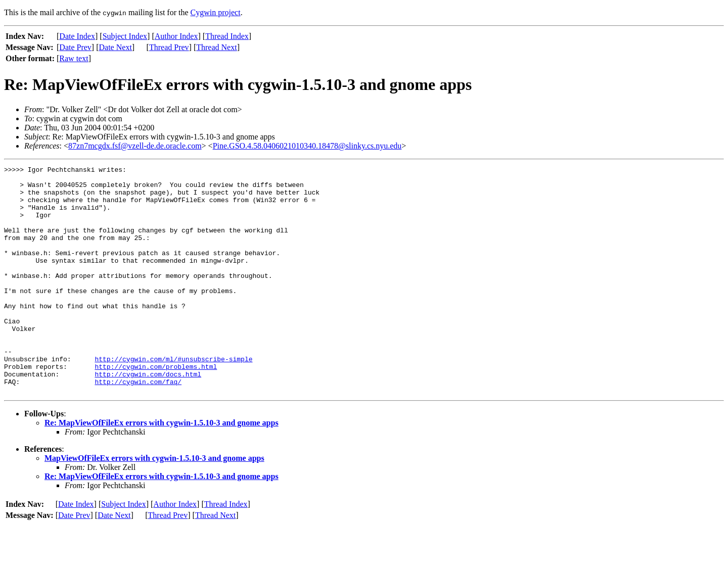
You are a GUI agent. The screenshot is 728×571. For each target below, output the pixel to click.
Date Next (116, 47)
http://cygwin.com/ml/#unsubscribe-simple (173, 398)
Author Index (176, 36)
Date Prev (75, 47)
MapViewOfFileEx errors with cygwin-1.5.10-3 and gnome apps (154, 504)
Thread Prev (169, 47)
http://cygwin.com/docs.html (148, 416)
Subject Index (125, 36)
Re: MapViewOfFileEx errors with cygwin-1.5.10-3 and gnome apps (162, 468)
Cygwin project (216, 12)
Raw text (74, 58)
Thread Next (216, 47)
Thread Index (227, 36)
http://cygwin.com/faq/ (138, 425)
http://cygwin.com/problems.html (156, 407)
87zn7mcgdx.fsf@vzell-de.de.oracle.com (135, 146)
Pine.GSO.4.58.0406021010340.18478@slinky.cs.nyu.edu (307, 146)
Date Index (77, 36)
